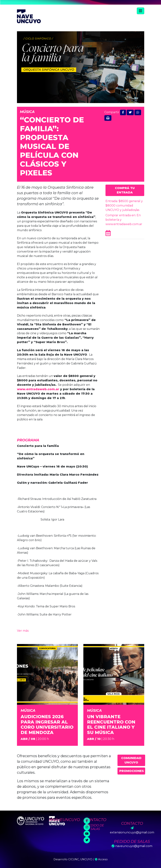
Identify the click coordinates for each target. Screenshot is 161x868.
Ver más (23, 631)
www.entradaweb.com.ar (39, 389)
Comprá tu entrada (125, 190)
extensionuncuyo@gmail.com (132, 832)
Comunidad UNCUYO (131, 760)
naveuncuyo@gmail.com (134, 846)
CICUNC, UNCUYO (80, 859)
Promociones (132, 771)
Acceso (101, 859)
